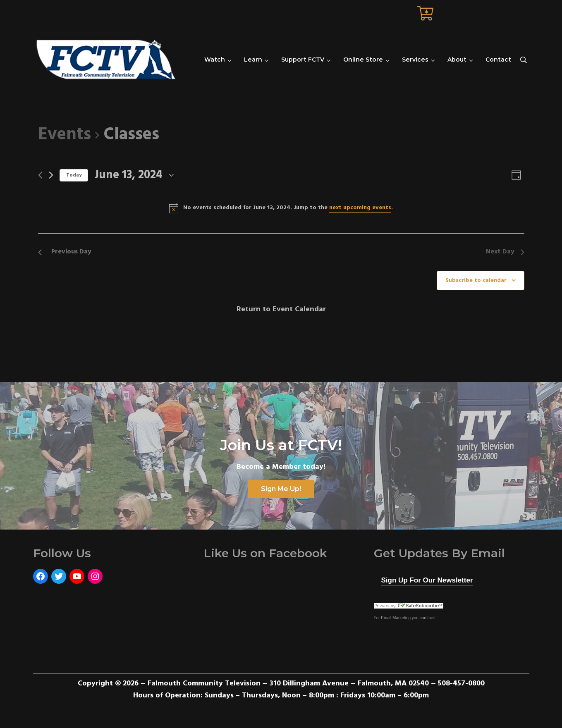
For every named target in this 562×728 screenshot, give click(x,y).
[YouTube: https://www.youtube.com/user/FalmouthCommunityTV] (77, 576)
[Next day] (51, 175)
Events (65, 135)
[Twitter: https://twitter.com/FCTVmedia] (59, 576)
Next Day (505, 252)
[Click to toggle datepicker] (134, 175)
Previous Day (65, 252)
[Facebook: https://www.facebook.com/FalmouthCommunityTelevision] (41, 576)
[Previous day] (40, 175)
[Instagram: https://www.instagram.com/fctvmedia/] (95, 576)
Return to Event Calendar (281, 309)
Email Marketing (396, 618)
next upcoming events (360, 208)
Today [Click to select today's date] (74, 175)
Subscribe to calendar (476, 280)
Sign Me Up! (281, 489)
